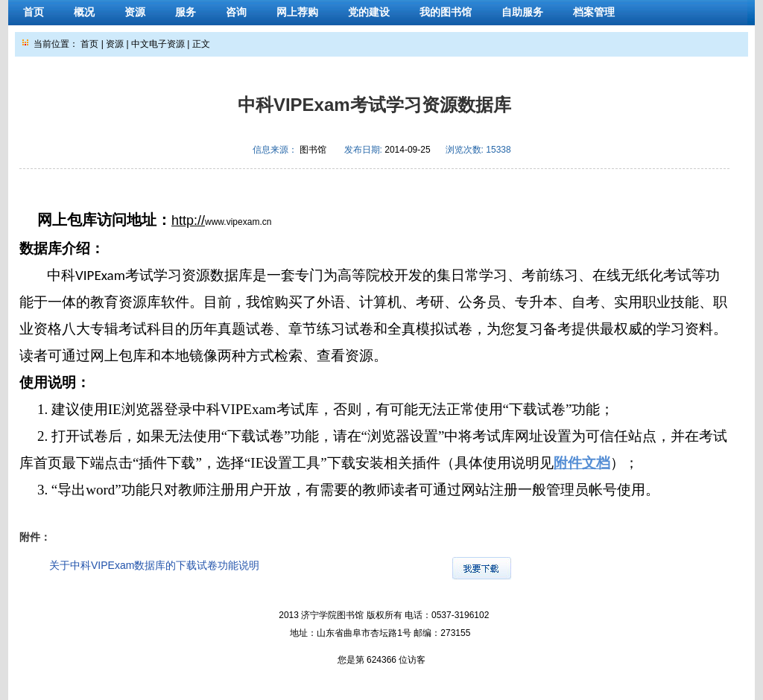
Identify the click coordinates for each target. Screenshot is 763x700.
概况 (84, 12)
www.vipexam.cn (238, 222)
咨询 (236, 12)
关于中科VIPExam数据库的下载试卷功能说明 (154, 565)
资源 (135, 12)
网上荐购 (297, 12)
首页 (34, 12)
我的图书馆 (446, 12)
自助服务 (522, 12)
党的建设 (369, 12)
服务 (186, 12)
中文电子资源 (158, 44)
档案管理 (594, 12)
